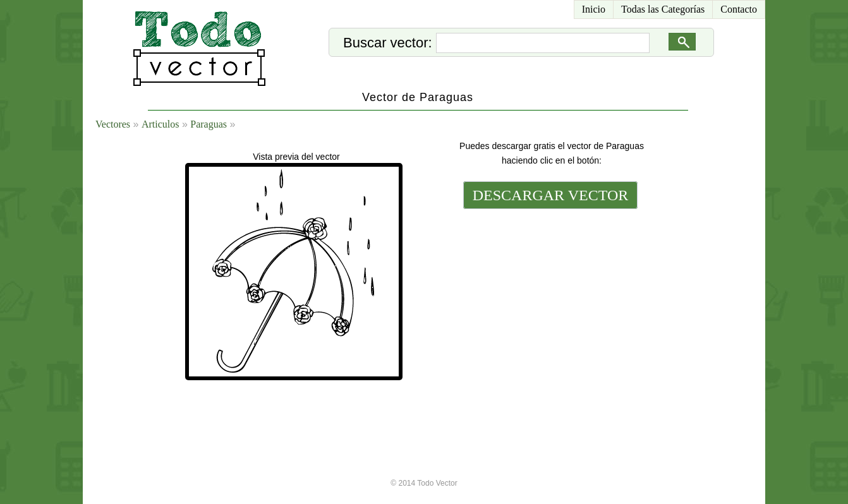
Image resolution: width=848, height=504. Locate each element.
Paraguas (209, 124)
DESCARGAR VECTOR (551, 195)
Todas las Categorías (663, 9)
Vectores (113, 124)
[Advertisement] (549, 298)
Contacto (739, 9)
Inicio (594, 9)
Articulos (161, 124)
